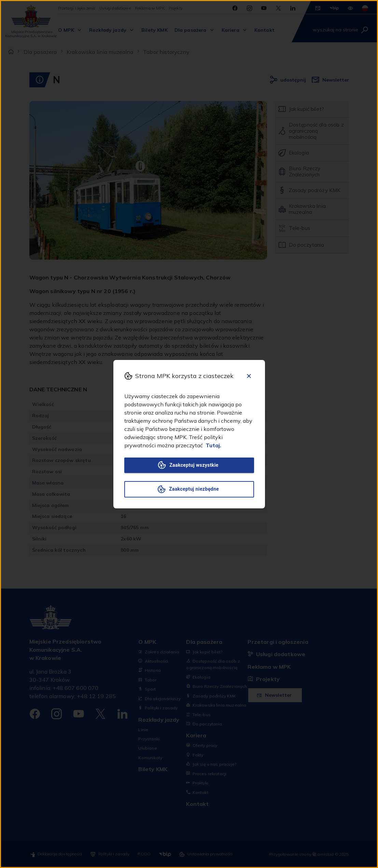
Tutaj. (213, 445)
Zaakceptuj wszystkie (189, 465)
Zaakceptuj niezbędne (189, 489)
